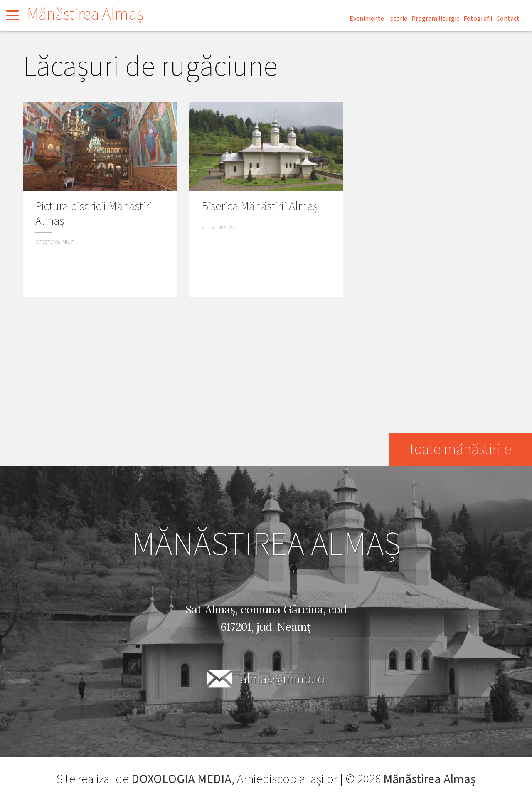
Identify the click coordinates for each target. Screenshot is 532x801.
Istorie (398, 19)
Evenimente (367, 19)
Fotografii (478, 19)
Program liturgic (435, 19)
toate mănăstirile (461, 449)
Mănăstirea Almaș (85, 14)
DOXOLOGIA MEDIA (181, 779)
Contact (508, 19)
